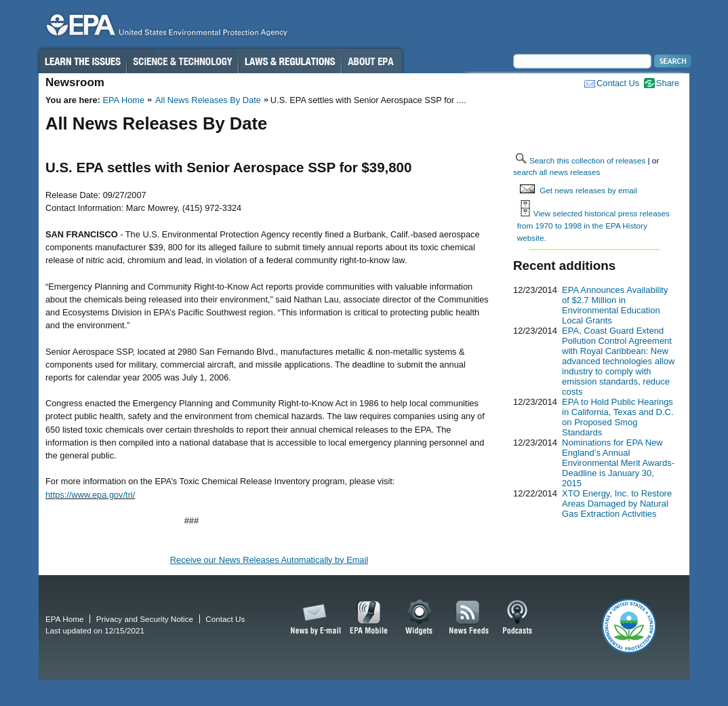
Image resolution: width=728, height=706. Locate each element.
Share (668, 83)
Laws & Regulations (290, 61)
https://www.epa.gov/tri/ (90, 495)
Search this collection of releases (587, 160)
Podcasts (517, 618)
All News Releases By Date (208, 100)
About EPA (372, 61)
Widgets (420, 618)
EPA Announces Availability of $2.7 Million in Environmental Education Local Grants (615, 305)
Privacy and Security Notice (145, 619)
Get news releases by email (588, 190)
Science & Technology (182, 61)
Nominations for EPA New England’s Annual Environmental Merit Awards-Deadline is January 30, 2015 (618, 463)
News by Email (313, 618)
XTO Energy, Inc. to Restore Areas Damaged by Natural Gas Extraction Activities (617, 504)
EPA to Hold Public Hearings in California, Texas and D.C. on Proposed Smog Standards (618, 417)
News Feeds (469, 618)
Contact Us (618, 83)
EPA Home (123, 100)
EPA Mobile (369, 618)
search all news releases (557, 172)
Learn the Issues (82, 61)
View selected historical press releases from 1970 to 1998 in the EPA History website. (593, 225)
